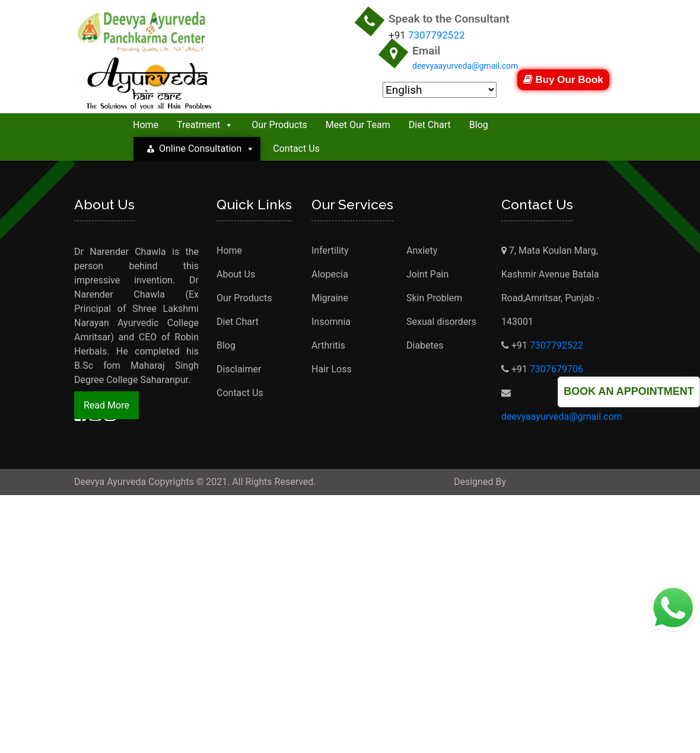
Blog (479, 125)
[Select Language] (440, 90)
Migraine (330, 298)
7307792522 (437, 35)
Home (146, 125)
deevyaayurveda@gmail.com (465, 66)
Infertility (330, 251)
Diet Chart (430, 125)
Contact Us (296, 149)
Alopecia (330, 274)
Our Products (279, 125)
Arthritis (328, 345)
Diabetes (425, 345)
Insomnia (331, 322)
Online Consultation (207, 149)
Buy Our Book (563, 80)
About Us (236, 274)
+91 (516, 345)
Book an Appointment (629, 391)
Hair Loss (332, 369)
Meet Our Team (358, 125)
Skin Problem (434, 298)
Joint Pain (427, 274)
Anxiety (422, 251)
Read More (106, 405)
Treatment (205, 125)
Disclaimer (239, 369)
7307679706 (556, 369)
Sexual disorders (441, 322)
